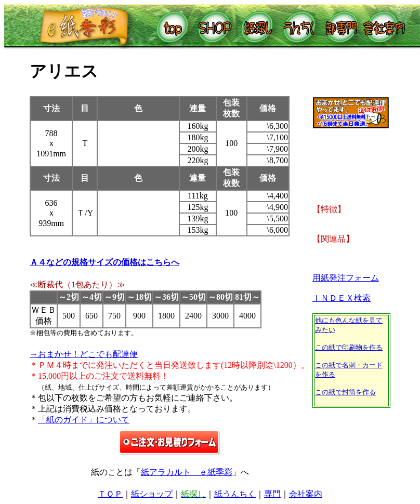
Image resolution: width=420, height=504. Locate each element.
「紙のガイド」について (84, 420)
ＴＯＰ (110, 494)
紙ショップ (152, 494)
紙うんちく (235, 494)
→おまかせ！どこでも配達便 (84, 354)
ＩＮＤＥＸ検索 (342, 298)
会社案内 (306, 494)
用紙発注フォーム (346, 278)
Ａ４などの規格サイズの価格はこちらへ (104, 262)
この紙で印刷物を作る (349, 347)
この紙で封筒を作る (345, 392)
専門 (272, 494)
